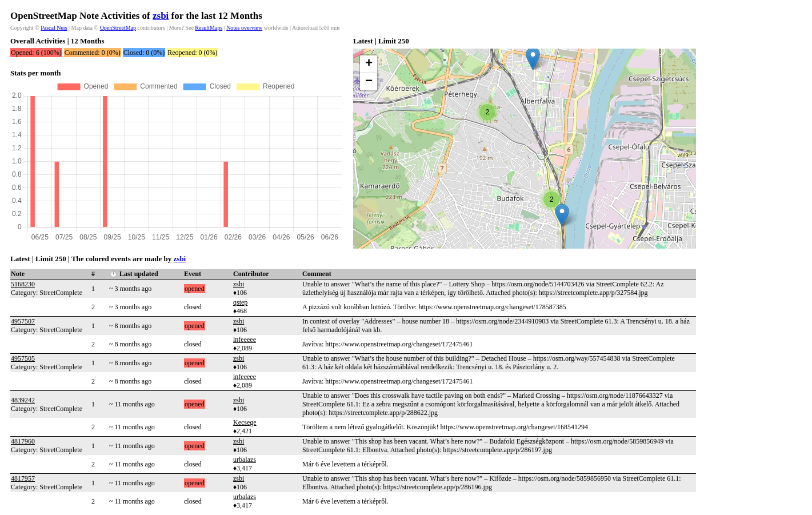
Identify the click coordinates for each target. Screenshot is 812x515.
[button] (533, 59)
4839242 (23, 400)
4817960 (23, 441)
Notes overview (244, 28)
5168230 (23, 284)
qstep (240, 302)
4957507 (23, 321)
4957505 (23, 358)
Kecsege (245, 422)
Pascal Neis (54, 28)
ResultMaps (209, 28)
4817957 (23, 478)
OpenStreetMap (118, 28)
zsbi (161, 16)
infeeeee (245, 340)
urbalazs (245, 460)
